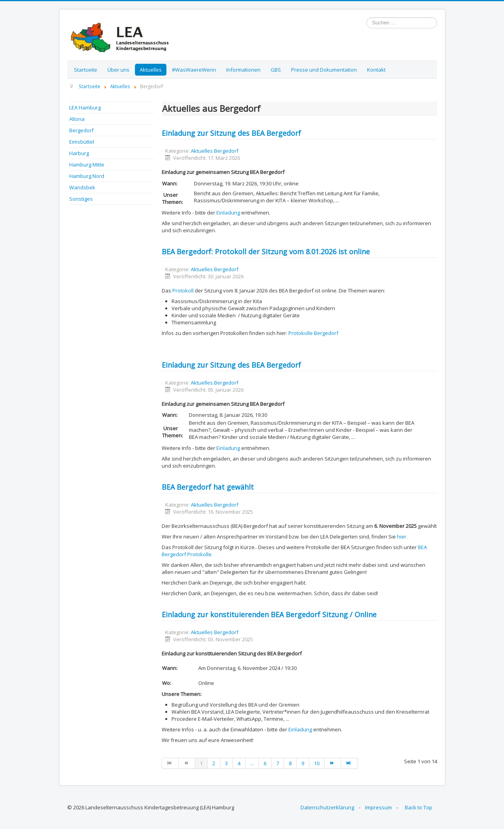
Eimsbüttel (82, 142)
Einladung (228, 213)
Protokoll (183, 291)
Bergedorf (81, 130)
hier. (402, 537)
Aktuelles (151, 70)
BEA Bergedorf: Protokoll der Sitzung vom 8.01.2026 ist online (266, 252)
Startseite (86, 70)
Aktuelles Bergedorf (215, 151)
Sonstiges (81, 199)
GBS (276, 70)
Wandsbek (82, 187)
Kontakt (376, 70)
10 (317, 763)
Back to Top (419, 807)
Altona (77, 119)
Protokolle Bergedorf (313, 333)
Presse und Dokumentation (324, 70)
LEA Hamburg (85, 107)
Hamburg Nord (87, 176)
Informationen (243, 70)
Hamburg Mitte (87, 165)
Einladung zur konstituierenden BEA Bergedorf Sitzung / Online (269, 614)
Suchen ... (366, 18)
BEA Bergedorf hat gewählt (208, 487)
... (252, 763)
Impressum (378, 807)
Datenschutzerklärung (327, 807)
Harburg (79, 153)
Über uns (118, 70)
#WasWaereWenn (194, 70)
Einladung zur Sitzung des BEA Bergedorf (231, 133)
